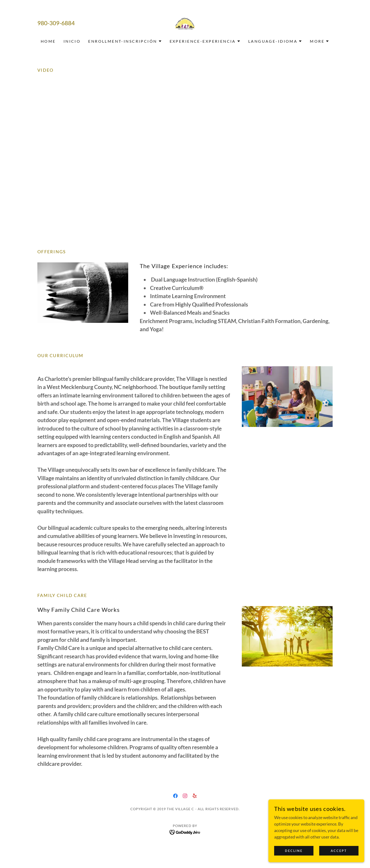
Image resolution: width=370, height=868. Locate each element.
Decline (294, 851)
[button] (125, 41)
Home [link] (48, 41)
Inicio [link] (72, 41)
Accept (339, 851)
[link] (185, 23)
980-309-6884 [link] (56, 23)
